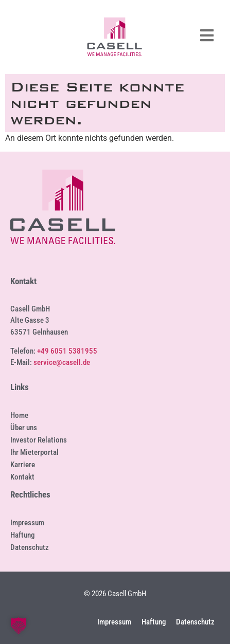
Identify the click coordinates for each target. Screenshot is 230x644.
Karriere (23, 465)
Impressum (27, 523)
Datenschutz (30, 547)
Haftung (22, 535)
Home (19, 415)
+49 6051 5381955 (67, 351)
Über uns (24, 428)
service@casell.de (62, 362)
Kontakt (22, 477)
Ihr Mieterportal (34, 452)
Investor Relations (39, 440)
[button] (19, 625)
